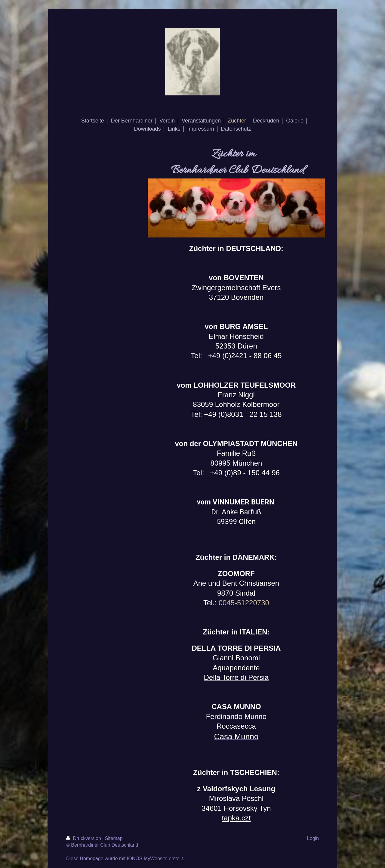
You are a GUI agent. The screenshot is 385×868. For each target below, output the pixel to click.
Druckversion (84, 838)
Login (313, 838)
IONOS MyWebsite (147, 859)
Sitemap (114, 838)
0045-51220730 (244, 603)
